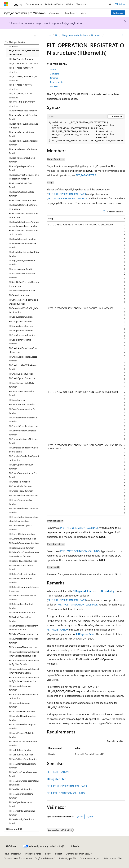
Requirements (56, 82)
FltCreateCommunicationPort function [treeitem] (23, 475)
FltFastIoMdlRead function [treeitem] (22, 711)
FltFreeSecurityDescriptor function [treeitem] (21, 821)
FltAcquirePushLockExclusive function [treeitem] (23, 117)
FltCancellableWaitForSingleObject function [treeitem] (24, 310)
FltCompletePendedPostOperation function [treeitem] (24, 450)
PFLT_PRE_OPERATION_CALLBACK (67, 194)
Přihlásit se (120, 4)
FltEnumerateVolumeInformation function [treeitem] (24, 696)
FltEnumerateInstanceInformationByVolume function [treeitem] (24, 671)
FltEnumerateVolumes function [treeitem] (20, 705)
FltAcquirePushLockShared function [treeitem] (22, 134)
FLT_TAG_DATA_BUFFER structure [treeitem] (20, 96)
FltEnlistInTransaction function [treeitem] (24, 634)
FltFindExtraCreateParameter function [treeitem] (23, 743)
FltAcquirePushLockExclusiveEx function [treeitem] (24, 126)
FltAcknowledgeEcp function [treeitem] (23, 111)
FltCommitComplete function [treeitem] (23, 426)
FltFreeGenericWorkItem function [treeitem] (21, 796)
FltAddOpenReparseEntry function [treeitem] (21, 168)
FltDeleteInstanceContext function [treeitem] (21, 567)
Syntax (53, 69)
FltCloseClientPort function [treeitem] (22, 404)
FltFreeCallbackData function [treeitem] (23, 759)
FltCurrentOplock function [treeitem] (22, 534)
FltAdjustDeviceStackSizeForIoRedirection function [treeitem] (24, 177)
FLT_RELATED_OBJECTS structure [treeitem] (20, 87)
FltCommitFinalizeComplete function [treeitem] (22, 433)
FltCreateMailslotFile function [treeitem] (23, 495)
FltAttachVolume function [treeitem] (22, 269)
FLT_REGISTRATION (58, 629)
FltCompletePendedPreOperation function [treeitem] (24, 458)
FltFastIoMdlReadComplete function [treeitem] (22, 718)
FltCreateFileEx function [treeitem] (20, 486)
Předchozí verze (33, 854)
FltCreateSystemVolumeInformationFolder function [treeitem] (24, 519)
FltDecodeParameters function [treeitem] (24, 543)
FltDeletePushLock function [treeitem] (22, 574)
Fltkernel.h (96, 35)
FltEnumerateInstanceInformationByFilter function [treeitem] (24, 662)
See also (53, 86)
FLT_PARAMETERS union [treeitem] (21, 59)
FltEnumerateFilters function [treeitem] (23, 647)
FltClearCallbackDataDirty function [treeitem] (22, 385)
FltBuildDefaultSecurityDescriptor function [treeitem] (24, 284)
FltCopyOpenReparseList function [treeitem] (21, 467)
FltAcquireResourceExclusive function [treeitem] (23, 151)
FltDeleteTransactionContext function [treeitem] (23, 597)
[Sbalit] (35, 35)
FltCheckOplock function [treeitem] (21, 374)
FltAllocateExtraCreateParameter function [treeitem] (24, 215)
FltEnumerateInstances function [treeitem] (20, 688)
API (56, 35)
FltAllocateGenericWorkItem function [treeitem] (23, 245)
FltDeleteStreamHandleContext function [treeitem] (24, 589)
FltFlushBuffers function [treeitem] (21, 750)
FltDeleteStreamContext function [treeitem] (21, 580)
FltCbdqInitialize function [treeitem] (21, 326)
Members (54, 74)
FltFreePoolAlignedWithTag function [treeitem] (22, 813)
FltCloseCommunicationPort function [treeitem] (23, 411)
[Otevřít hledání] (110, 4)
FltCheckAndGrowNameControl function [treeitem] (24, 350)
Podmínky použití (67, 858)
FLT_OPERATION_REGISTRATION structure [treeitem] (24, 52)
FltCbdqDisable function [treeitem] (21, 317)
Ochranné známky (89, 858)
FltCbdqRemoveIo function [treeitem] (22, 335)
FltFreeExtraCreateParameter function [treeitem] (23, 774)
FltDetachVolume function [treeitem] (22, 612)
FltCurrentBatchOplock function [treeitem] (20, 527)
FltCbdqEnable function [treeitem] (20, 321)
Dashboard (118, 13)
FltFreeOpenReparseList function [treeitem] (21, 804)
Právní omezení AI (13, 854)
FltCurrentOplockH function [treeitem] (23, 539)
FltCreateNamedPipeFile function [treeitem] (21, 502)
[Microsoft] (6, 4)
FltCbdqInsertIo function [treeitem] (21, 331)
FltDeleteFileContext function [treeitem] (23, 561)
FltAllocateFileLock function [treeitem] (22, 239)
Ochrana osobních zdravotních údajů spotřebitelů (28, 858)
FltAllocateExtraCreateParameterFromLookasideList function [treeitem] (24, 224)
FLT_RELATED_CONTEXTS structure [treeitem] (21, 70)
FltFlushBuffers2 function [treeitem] (21, 755)
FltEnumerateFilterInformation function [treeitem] (24, 641)
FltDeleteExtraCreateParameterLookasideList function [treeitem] (24, 554)
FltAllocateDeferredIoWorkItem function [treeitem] (23, 207)
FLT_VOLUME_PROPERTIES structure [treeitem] (22, 104)
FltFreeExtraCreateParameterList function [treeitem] (24, 783)
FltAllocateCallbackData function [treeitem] (21, 185)
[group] (86, 132)
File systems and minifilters (75, 35)
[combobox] (22, 42)
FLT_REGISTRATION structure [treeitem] (23, 64)
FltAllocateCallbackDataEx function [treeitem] (22, 194)
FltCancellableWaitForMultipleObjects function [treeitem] (24, 302)
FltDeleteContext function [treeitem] (22, 548)
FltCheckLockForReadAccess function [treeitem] (23, 359)
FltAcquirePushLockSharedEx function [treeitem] (23, 143)
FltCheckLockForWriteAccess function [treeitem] (23, 367)
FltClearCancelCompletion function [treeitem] (22, 393)
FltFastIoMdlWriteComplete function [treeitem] (22, 726)
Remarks (54, 78)
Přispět (59, 854)
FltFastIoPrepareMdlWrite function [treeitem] (22, 735)
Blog (47, 854)
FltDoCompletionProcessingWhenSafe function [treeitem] (24, 628)
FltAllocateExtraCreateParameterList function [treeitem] (24, 232)
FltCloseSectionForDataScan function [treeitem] (23, 420)
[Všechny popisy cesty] (50, 35)
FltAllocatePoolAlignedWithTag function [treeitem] (24, 254)
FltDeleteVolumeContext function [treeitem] (21, 606)
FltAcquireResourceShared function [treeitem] (22, 160)
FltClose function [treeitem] (17, 400)
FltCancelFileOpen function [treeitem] (22, 291)
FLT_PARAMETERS (86, 175)
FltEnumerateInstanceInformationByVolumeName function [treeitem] (24, 679)
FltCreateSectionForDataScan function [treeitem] (23, 510)
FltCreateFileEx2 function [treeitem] (21, 491)
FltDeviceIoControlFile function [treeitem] (20, 619)
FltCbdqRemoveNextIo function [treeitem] (20, 342)
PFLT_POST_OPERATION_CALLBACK (68, 198)
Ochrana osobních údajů (78, 854)
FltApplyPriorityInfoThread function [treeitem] (22, 263)
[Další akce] (122, 35)
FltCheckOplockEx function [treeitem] (22, 378)
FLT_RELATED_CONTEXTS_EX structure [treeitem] (23, 79)
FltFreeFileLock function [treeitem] (21, 789)
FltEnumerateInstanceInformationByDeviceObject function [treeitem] (24, 654)
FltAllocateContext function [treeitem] (22, 200)
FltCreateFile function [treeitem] (19, 482)
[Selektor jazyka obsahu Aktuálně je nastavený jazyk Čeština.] (11, 846)
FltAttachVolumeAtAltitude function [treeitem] (22, 276)
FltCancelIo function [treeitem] (19, 295)
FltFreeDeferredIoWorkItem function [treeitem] (22, 766)
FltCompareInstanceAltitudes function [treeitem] (23, 441)
